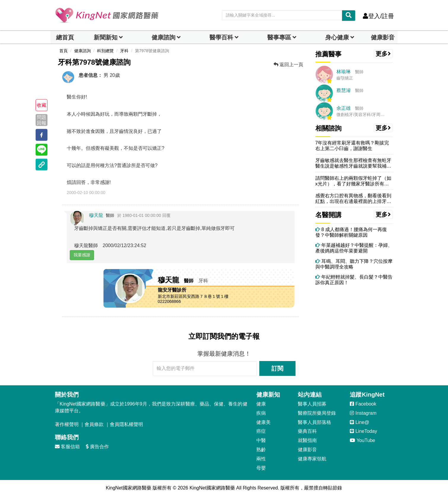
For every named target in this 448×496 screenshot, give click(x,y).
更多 (383, 54)
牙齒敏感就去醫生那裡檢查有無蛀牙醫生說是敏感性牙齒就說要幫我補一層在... (353, 163)
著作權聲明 (67, 424)
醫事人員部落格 (314, 422)
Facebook (363, 404)
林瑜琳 (344, 72)
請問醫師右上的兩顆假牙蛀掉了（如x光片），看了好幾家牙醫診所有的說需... (353, 181)
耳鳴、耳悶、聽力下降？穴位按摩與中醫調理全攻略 (354, 264)
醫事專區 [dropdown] (279, 37)
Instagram (363, 413)
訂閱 (277, 368)
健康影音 (383, 37)
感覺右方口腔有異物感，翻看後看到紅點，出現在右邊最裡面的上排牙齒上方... (353, 199)
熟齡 (261, 450)
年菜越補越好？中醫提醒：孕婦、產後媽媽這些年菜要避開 (354, 248)
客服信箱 (67, 447)
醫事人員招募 (312, 404)
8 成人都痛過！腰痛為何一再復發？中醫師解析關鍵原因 (351, 232)
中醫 (261, 440)
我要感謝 (82, 255)
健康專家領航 (312, 459)
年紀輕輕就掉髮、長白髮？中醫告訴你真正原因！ (354, 280)
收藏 (42, 105)
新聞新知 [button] (106, 37)
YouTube (362, 440)
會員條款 (94, 424)
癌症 (261, 431)
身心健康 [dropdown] (337, 37)
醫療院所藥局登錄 (317, 413)
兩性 (261, 459)
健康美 (263, 422)
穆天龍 (96, 215)
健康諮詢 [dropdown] (163, 37)
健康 (261, 404)
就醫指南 (307, 440)
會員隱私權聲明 (126, 424)
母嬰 (261, 468)
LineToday (363, 431)
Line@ (359, 422)
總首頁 (65, 37)
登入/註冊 (378, 16)
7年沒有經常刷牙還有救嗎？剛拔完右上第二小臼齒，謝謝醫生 (352, 146)
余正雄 (344, 108)
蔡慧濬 (344, 90)
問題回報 (42, 120)
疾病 (261, 413)
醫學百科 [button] (221, 37)
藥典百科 (307, 431)
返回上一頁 (288, 65)
